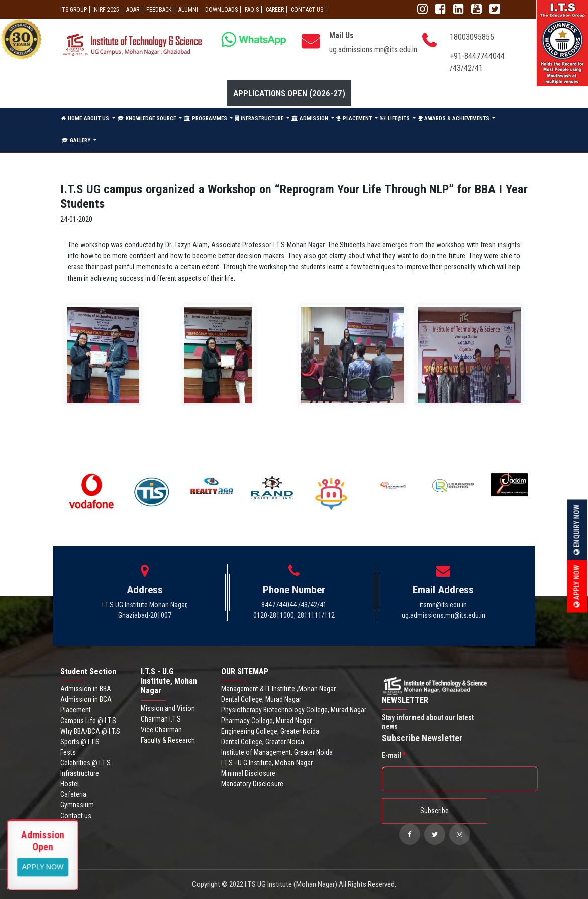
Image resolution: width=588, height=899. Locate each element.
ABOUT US (97, 118)
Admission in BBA (86, 689)
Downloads (221, 10)
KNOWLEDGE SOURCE (147, 118)
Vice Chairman (161, 730)
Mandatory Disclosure (252, 784)
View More (43, 866)
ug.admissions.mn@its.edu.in (373, 50)
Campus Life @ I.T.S (88, 721)
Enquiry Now (577, 529)
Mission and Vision (168, 708)
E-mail (394, 755)
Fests (68, 752)
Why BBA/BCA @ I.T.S (90, 731)
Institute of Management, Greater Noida (277, 752)
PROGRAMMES (206, 118)
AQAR (133, 10)
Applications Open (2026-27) (289, 93)
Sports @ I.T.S (80, 742)
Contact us (76, 816)
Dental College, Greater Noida (263, 742)
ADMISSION (311, 118)
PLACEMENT (355, 118)
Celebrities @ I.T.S (85, 763)
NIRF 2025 (107, 10)
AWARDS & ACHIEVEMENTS (454, 118)
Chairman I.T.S (161, 719)
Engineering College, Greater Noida (270, 731)
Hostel (70, 784)
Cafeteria (73, 794)
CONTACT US (307, 10)
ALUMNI (188, 10)
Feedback (159, 10)
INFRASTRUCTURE (260, 118)
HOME (72, 118)
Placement (76, 710)
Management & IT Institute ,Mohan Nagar (278, 689)
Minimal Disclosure (248, 773)
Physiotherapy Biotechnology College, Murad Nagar (294, 710)
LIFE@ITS (396, 118)
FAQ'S (252, 10)
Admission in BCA (86, 699)
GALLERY (77, 141)
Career (275, 10)
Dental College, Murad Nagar (261, 699)
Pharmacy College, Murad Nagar (266, 721)
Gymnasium (77, 805)
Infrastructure (80, 773)
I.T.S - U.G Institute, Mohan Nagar (267, 763)
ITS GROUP (74, 10)
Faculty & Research (168, 740)
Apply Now (577, 586)
